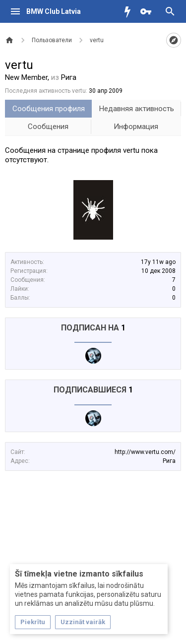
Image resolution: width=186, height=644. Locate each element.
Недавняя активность (137, 109)
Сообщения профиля (49, 109)
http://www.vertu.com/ (145, 452)
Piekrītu (33, 622)
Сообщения (48, 127)
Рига (169, 461)
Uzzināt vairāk (83, 622)
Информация (136, 127)
